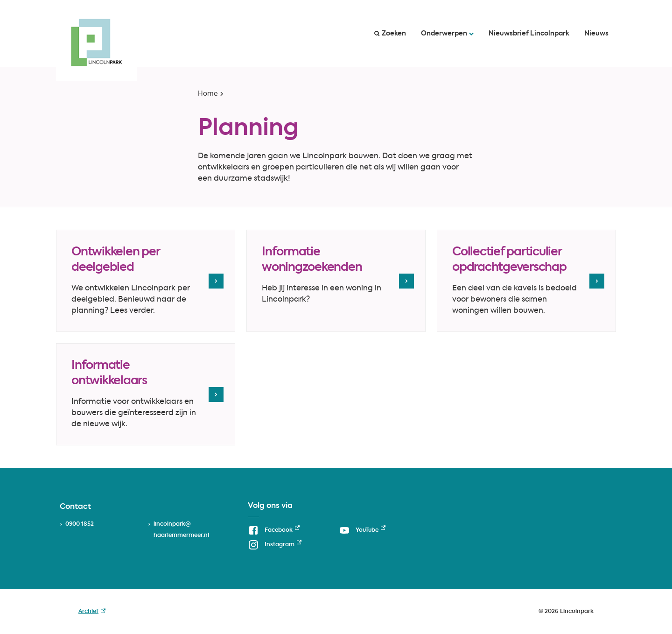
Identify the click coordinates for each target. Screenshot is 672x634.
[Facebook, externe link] (274, 530)
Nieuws (596, 34)
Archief (92, 612)
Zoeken (390, 34)
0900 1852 (80, 524)
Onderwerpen (447, 34)
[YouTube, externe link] (362, 530)
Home (208, 94)
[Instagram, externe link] (275, 545)
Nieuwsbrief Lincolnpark (529, 34)
